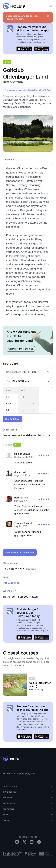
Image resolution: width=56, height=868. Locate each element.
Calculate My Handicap (21, 349)
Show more (31, 569)
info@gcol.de (11, 583)
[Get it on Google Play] (41, 49)
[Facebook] (39, 842)
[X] (24, 842)
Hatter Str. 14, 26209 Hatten (20, 597)
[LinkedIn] (32, 842)
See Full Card (12, 419)
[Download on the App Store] (24, 49)
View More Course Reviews (20, 553)
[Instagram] (17, 842)
